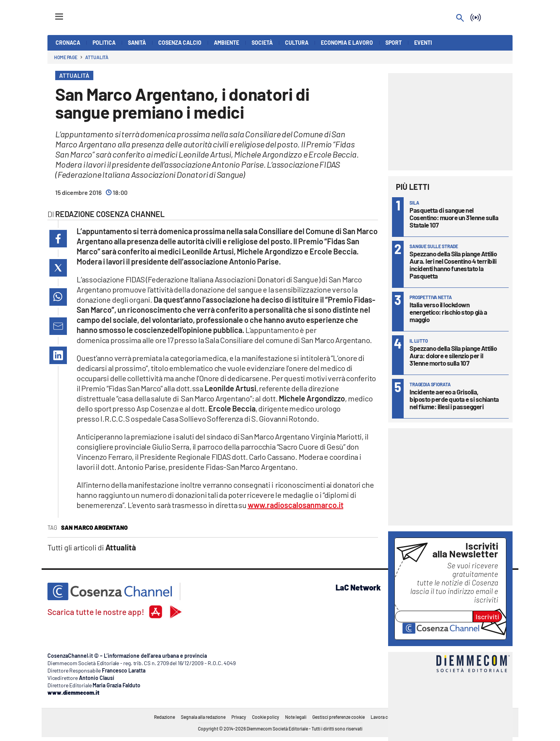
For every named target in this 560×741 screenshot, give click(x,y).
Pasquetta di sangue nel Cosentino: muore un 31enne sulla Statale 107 (454, 217)
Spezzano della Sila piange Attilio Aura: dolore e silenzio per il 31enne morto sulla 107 (453, 356)
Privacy (239, 717)
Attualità (97, 57)
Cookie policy (266, 717)
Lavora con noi (386, 717)
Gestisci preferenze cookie (339, 717)
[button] (58, 239)
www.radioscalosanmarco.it (296, 505)
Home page (66, 57)
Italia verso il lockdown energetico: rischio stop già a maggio (448, 312)
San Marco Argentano (94, 527)
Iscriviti (487, 617)
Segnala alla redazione (203, 717)
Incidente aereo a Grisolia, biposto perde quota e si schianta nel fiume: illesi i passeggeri (454, 399)
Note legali (296, 717)
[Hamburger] (52, 13)
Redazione (164, 717)
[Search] (460, 18)
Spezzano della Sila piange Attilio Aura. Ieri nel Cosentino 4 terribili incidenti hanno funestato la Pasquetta (453, 265)
